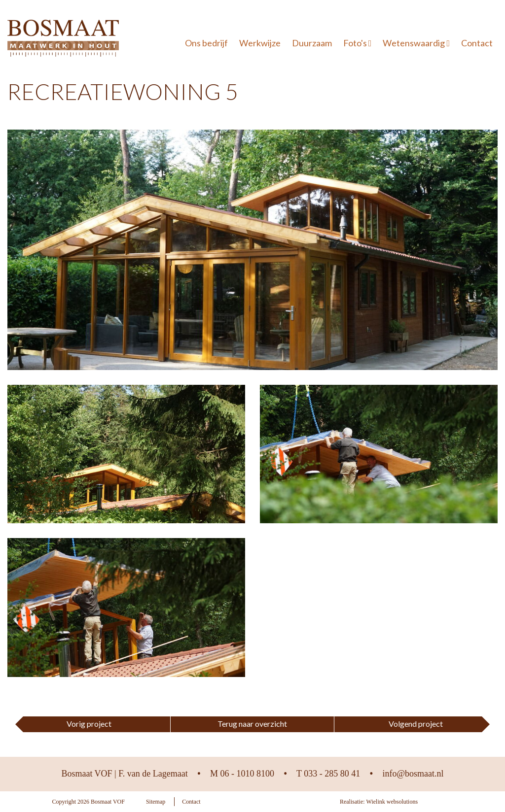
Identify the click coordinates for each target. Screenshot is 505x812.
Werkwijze (260, 43)
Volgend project (416, 724)
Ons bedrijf (206, 43)
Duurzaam (312, 43)
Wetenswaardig (416, 43)
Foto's (358, 43)
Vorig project (89, 724)
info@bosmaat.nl (413, 774)
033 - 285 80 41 (332, 774)
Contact (477, 43)
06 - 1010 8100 (248, 774)
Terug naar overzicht (252, 724)
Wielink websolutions (392, 802)
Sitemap (156, 802)
